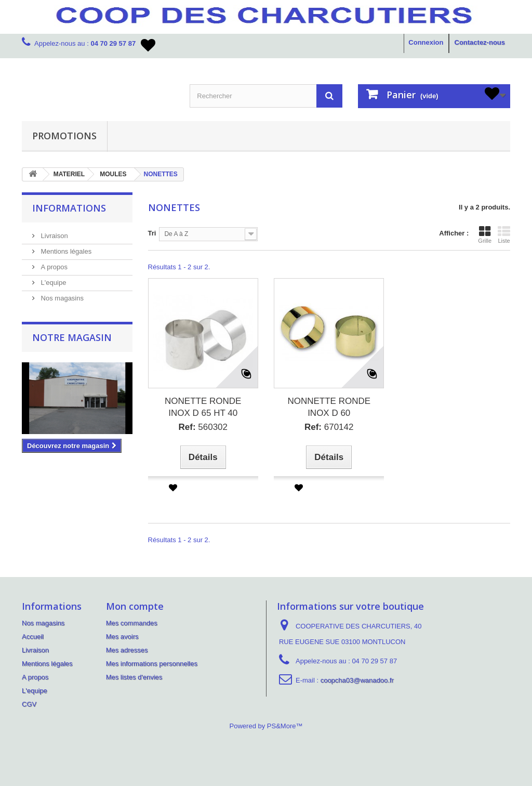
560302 (203, 427)
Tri (152, 233)
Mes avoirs (122, 637)
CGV (29, 704)
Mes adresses (127, 650)
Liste (504, 234)
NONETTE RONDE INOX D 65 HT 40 (203, 407)
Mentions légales (65, 251)
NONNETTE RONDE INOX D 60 (329, 407)
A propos (53, 267)
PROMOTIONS (64, 136)
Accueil (33, 637)
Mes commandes (132, 623)
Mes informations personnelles (152, 664)
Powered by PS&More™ (266, 726)
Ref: (187, 427)
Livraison (54, 236)
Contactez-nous (480, 42)
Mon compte (135, 606)
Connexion (426, 42)
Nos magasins (61, 298)
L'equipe (52, 283)
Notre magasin (72, 337)
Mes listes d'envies (134, 677)
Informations (69, 208)
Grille (485, 234)
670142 (329, 427)
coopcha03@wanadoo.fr (357, 680)
